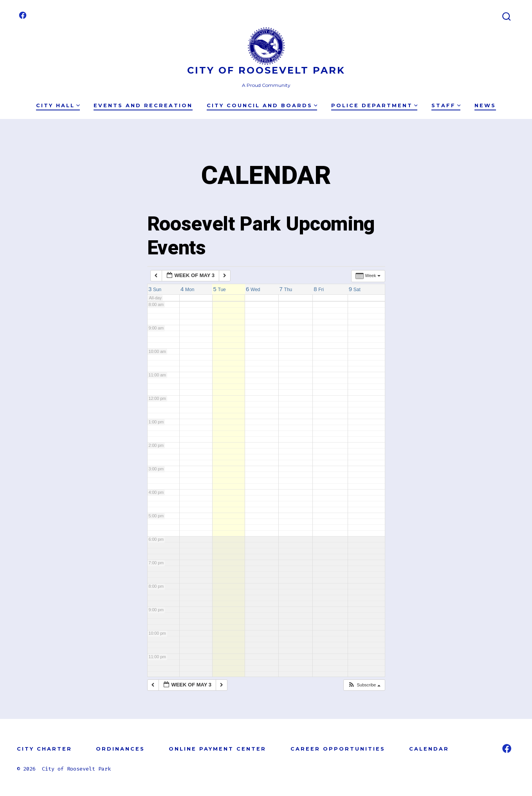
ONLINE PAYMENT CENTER (217, 749)
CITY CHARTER (44, 749)
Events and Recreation (143, 105)
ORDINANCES (120, 749)
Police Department (374, 105)
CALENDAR (429, 749)
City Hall (58, 105)
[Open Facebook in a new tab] (23, 15)
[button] (364, 685)
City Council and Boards (262, 105)
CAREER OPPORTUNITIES (338, 749)
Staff (446, 105)
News (485, 105)
